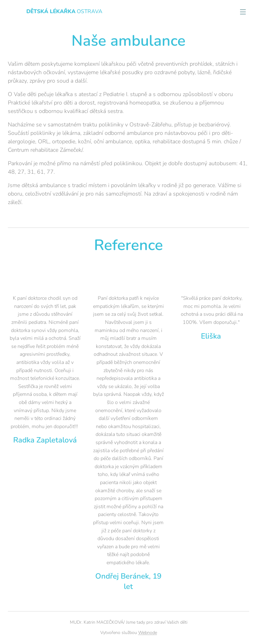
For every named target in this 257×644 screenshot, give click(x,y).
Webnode (148, 633)
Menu (243, 12)
